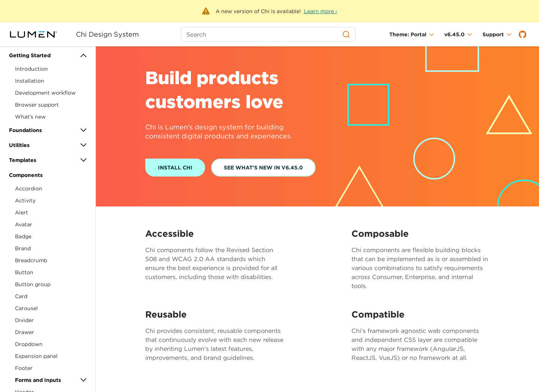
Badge (23, 236)
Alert (22, 212)
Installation (30, 81)
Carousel (26, 308)
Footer (24, 368)
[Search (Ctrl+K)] (268, 34)
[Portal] (38, 34)
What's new (30, 117)
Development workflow (45, 93)
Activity (25, 200)
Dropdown (29, 344)
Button (24, 272)
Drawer (25, 332)
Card (21, 296)
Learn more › (321, 11)
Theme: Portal (408, 34)
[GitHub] (523, 34)
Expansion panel (36, 356)
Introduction (31, 69)
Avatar (24, 224)
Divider (24, 320)
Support (493, 34)
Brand (23, 248)
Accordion (29, 189)
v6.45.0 (454, 34)
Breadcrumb (31, 260)
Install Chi (175, 168)
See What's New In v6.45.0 (263, 168)
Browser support (37, 105)
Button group (33, 284)
